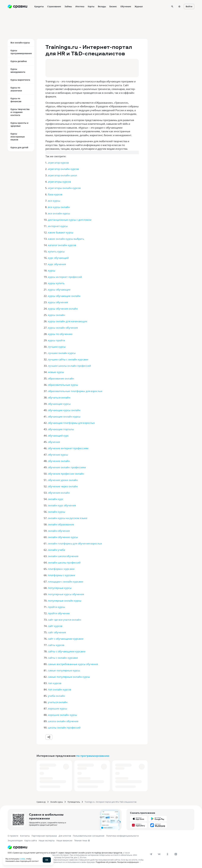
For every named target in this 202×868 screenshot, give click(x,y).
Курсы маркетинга (20, 80)
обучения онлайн (59, 493)
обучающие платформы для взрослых (71, 423)
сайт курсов (55, 626)
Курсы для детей (19, 147)
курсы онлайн (57, 315)
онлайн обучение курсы (63, 537)
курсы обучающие (59, 290)
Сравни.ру (41, 802)
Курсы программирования (21, 52)
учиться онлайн (58, 702)
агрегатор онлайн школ (62, 175)
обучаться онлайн (59, 397)
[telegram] (151, 854)
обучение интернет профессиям (68, 448)
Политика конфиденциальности (122, 836)
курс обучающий (58, 258)
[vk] (159, 854)
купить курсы (56, 251)
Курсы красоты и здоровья (19, 124)
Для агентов (65, 836)
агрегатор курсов (58, 163)
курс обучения (57, 264)
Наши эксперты (47, 840)
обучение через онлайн (63, 486)
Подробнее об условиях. (106, 862)
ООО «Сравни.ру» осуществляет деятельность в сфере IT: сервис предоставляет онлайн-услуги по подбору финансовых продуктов (65, 853)
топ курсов (55, 683)
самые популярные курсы (64, 670)
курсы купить (56, 283)
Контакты (25, 836)
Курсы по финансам (16, 100)
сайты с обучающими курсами (67, 651)
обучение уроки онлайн (63, 480)
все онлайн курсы (59, 213)
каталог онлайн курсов (62, 245)
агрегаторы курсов (59, 182)
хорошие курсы (58, 708)
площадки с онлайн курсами (66, 582)
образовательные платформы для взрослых (75, 391)
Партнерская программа (44, 836)
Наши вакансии (64, 840)
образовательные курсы (63, 385)
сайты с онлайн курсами (63, 658)
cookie (22, 859)
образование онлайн (61, 378)
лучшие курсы (57, 347)
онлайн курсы (57, 512)
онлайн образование (61, 524)
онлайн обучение (59, 531)
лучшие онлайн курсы (62, 353)
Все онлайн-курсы (20, 43)
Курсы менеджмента (18, 70)
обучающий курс (58, 436)
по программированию (93, 756)
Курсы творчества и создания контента (20, 112)
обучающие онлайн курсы (64, 417)
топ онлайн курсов (60, 689)
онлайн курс (56, 499)
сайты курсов (56, 645)
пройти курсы (56, 607)
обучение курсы (58, 455)
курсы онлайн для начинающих (68, 321)
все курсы (54, 201)
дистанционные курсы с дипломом (70, 220)
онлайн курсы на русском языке (68, 518)
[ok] (167, 854)
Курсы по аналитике (16, 89)
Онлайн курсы (57, 802)
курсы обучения (58, 302)
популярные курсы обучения (66, 594)
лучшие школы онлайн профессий (69, 366)
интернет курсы (58, 226)
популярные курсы (60, 588)
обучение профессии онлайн (66, 474)
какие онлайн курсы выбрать (66, 239)
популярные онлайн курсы (65, 601)
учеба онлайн (56, 696)
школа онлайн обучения (63, 721)
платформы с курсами (62, 575)
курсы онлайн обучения (63, 328)
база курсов (55, 194)
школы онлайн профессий (64, 728)
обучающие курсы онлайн (64, 410)
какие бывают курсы (61, 232)
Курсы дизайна (19, 61)
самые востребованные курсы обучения (73, 664)
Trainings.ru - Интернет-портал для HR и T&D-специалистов (111, 802)
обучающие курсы (59, 404)
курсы (52, 271)
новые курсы (56, 372)
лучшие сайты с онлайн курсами (68, 359)
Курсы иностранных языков (18, 137)
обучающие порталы (61, 429)
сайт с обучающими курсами (66, 639)
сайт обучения (57, 632)
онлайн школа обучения (63, 556)
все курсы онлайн (59, 207)
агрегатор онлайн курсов (63, 169)
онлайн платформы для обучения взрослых (75, 543)
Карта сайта (31, 840)
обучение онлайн (59, 461)
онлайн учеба (56, 550)
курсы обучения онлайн (63, 309)
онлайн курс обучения (62, 505)
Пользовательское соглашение (89, 836)
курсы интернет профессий (65, 277)
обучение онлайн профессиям (67, 467)
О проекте (13, 836)
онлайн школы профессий (64, 563)
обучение (54, 442)
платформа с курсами (61, 569)
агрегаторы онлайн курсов (64, 188)
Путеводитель (74, 802)
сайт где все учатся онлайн (65, 620)
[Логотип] (76, 847)
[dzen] (176, 854)
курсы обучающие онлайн (64, 296)
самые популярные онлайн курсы (69, 677)
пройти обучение (59, 613)
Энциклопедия (15, 840)
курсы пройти (56, 340)
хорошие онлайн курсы (62, 715)
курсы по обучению (60, 334)
